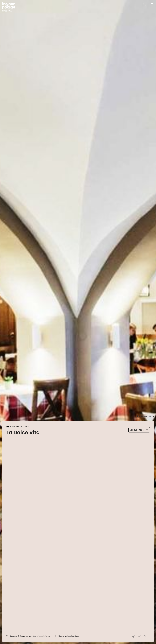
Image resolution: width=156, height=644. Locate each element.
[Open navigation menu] (152, 4)
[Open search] (144, 4)
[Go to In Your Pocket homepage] (9, 7)
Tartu (27, 427)
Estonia (15, 427)
